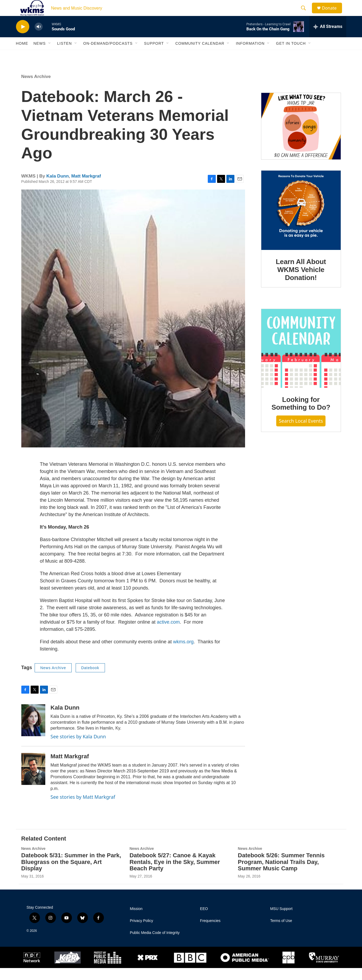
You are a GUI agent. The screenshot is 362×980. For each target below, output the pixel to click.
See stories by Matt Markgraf (83, 809)
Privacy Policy (142, 933)
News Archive (36, 88)
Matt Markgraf (86, 188)
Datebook (90, 680)
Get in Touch (291, 55)
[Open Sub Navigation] (50, 55)
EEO (204, 921)
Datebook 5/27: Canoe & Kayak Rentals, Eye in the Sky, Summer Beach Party (175, 874)
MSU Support (281, 921)
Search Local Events (301, 433)
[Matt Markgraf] (33, 781)
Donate (333, 14)
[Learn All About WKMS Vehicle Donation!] (301, 222)
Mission (136, 921)
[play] (23, 39)
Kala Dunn (58, 188)
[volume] (39, 39)
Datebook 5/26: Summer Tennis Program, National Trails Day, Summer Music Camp (281, 874)
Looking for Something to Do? (301, 415)
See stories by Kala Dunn (78, 748)
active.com (168, 634)
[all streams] (328, 39)
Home (22, 55)
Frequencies (210, 933)
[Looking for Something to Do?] (301, 360)
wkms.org (183, 654)
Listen (65, 55)
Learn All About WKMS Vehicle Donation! (301, 282)
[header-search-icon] (306, 14)
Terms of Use (281, 933)
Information (250, 55)
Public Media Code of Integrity (155, 945)
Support (154, 55)
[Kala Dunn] (33, 732)
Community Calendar (200, 55)
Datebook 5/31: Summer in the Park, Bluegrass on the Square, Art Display (71, 874)
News (40, 55)
